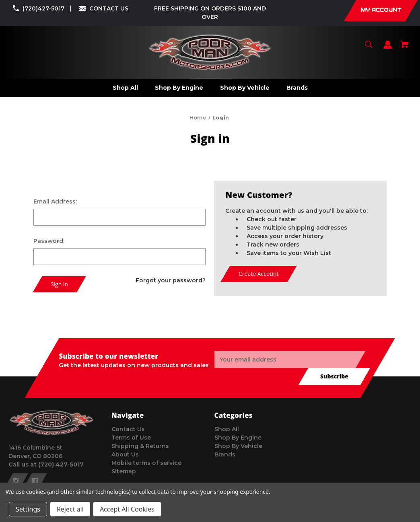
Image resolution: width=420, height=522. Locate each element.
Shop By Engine (238, 438)
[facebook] (35, 481)
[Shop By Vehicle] (245, 88)
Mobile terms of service (146, 463)
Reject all (70, 509)
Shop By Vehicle (238, 446)
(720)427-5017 (43, 8)
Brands (225, 454)
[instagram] (16, 481)
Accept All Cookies (127, 509)
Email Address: (55, 201)
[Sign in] (388, 48)
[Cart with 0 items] (404, 48)
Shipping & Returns (140, 446)
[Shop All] (125, 88)
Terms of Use (131, 438)
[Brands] (297, 88)
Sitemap (124, 471)
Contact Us (128, 429)
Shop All (227, 429)
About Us (125, 454)
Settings (28, 509)
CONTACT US (109, 8)
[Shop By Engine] (179, 88)
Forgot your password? (171, 280)
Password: (49, 241)
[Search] (369, 48)
